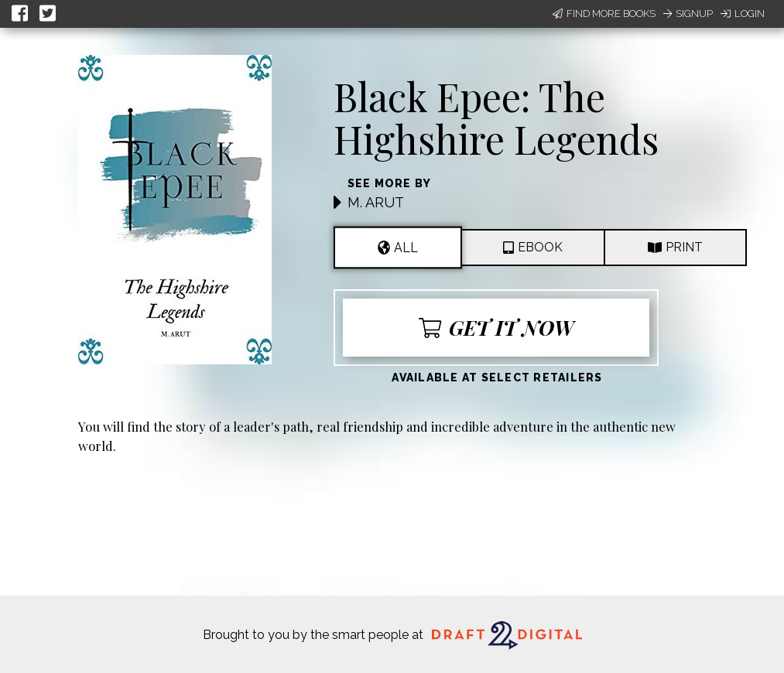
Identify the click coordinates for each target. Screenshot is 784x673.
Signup (688, 14)
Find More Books (604, 14)
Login (743, 14)
